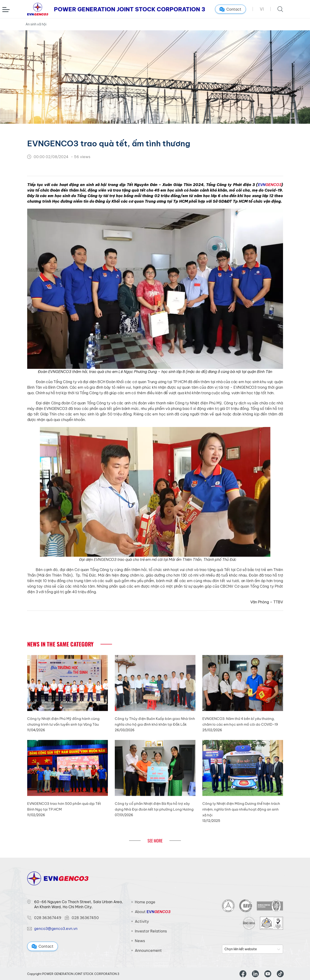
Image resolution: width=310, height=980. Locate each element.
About (153, 912)
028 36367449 (48, 918)
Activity (142, 921)
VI (262, 9)
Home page (145, 902)
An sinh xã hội (36, 24)
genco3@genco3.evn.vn (56, 929)
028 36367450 (85, 918)
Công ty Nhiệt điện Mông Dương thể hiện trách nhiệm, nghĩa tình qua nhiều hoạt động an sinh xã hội (241, 809)
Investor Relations (151, 931)
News (140, 941)
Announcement (148, 950)
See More (155, 841)
